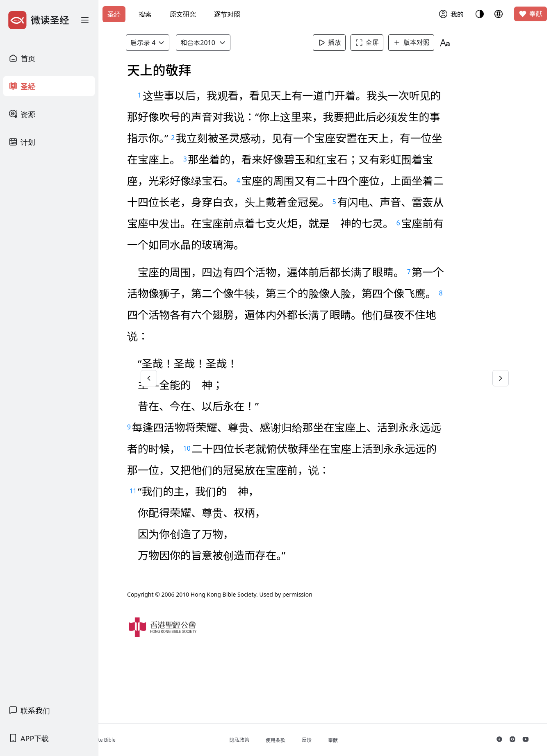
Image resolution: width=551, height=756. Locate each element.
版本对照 (425, 43)
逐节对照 (227, 14)
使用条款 (311, 740)
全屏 (381, 43)
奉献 (531, 14)
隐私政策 (275, 740)
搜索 (145, 14)
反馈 (342, 740)
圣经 (114, 14)
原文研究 (183, 14)
